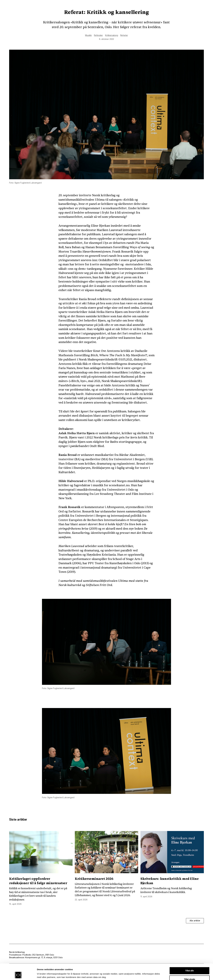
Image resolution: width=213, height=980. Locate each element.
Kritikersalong (112, 35)
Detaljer (150, 971)
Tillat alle (189, 956)
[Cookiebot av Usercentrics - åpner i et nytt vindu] (18, 975)
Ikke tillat (190, 973)
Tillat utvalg (190, 964)
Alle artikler (195, 921)
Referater (98, 35)
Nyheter (124, 35)
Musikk (88, 35)
